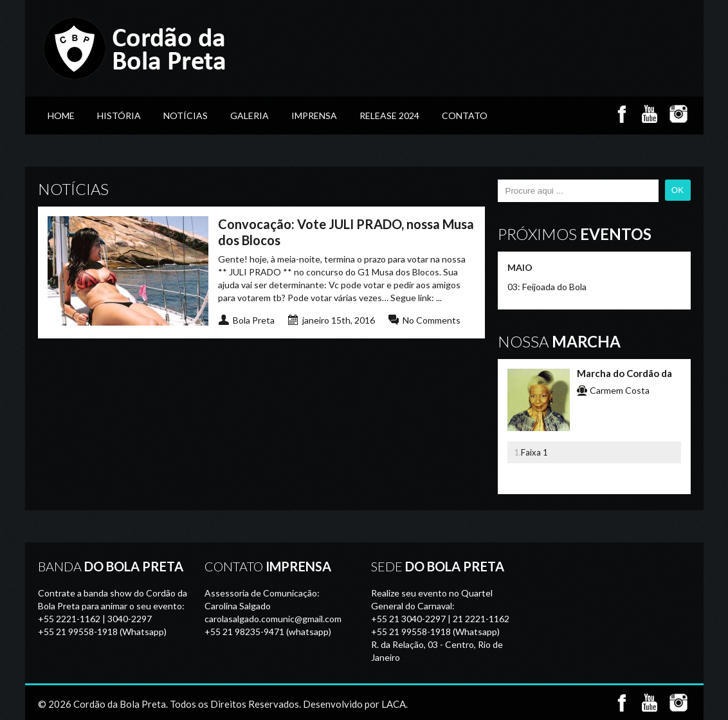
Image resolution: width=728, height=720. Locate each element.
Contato (465, 115)
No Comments (432, 320)
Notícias (186, 115)
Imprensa (314, 115)
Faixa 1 (534, 452)
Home (61, 115)
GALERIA (250, 115)
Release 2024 (389, 115)
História (119, 115)
